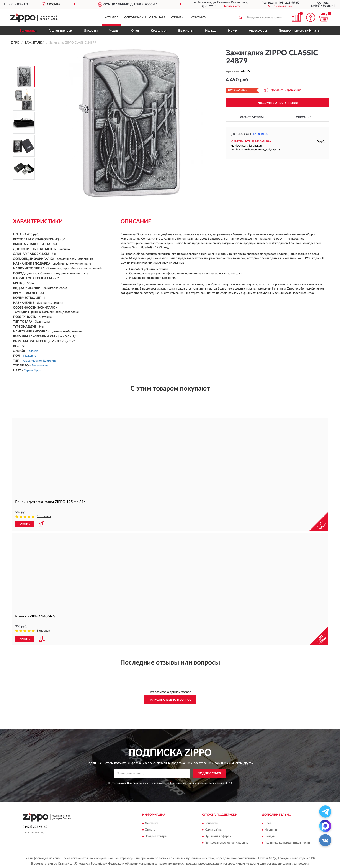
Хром (38, 371)
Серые (28, 371)
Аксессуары (258, 31)
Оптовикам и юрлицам (145, 18)
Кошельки (159, 31)
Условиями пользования (209, 783)
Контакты (199, 18)
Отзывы (178, 18)
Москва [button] (260, 134)
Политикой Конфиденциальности (171, 783)
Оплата (150, 830)
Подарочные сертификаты (299, 31)
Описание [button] (303, 117)
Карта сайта (213, 830)
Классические (32, 361)
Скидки (270, 836)
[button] (280, 6)
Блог (268, 823)
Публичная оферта (218, 836)
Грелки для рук (60, 31)
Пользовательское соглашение (226, 843)
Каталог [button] (111, 18)
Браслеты (186, 31)
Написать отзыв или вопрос (170, 700)
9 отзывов (43, 631)
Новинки (271, 830)
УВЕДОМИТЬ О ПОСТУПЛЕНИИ (278, 103)
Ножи (233, 31)
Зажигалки (28, 31)
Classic (34, 351)
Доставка (151, 823)
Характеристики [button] (252, 117)
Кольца (211, 31)
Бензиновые (40, 366)
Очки (135, 31)
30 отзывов (44, 516)
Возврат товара (156, 836)
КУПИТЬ (25, 524)
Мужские (29, 356)
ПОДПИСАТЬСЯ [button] (209, 774)
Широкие (50, 361)
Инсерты (91, 31)
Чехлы (114, 31)
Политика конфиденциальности (287, 843)
